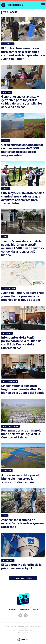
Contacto (35, 609)
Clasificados (11, 609)
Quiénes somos (24, 609)
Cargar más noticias (23, 578)
